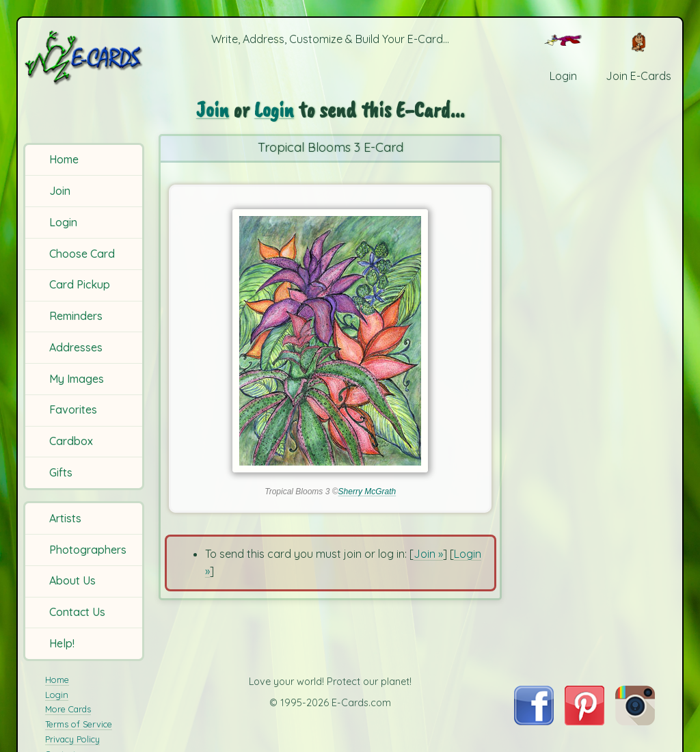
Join (60, 191)
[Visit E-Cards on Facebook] (534, 721)
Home (64, 159)
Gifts (61, 472)
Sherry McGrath (367, 492)
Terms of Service (79, 724)
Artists (65, 518)
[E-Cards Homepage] (85, 57)
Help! (62, 643)
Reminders (76, 316)
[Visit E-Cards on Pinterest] (584, 721)
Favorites (73, 409)
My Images (77, 379)
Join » (428, 554)
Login (63, 222)
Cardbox (71, 441)
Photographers (88, 550)
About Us (72, 580)
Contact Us (77, 612)
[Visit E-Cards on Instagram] (635, 721)
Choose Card (82, 254)
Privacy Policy (72, 739)
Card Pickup (80, 284)
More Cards (68, 709)
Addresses (76, 347)
